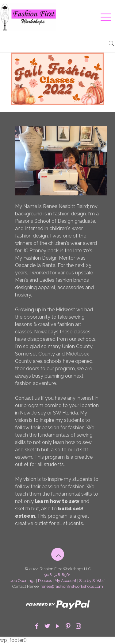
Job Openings (23, 581)
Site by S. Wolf (92, 581)
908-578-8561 (58, 575)
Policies (45, 581)
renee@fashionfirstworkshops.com (72, 586)
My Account (65, 581)
